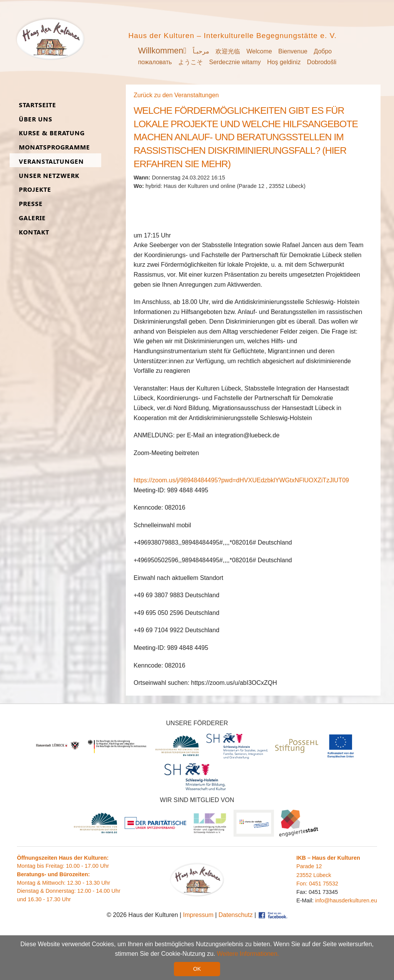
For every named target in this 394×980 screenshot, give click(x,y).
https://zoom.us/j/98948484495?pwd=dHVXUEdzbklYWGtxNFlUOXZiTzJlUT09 (241, 480)
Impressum (198, 915)
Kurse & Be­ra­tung (52, 133)
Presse (31, 204)
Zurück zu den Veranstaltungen (176, 95)
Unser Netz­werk (49, 176)
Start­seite (38, 105)
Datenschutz (236, 915)
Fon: (303, 884)
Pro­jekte (35, 190)
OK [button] (197, 969)
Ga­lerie (32, 218)
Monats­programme (54, 147)
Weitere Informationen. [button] (248, 954)
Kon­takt (34, 232)
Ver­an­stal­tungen (51, 162)
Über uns (36, 119)
